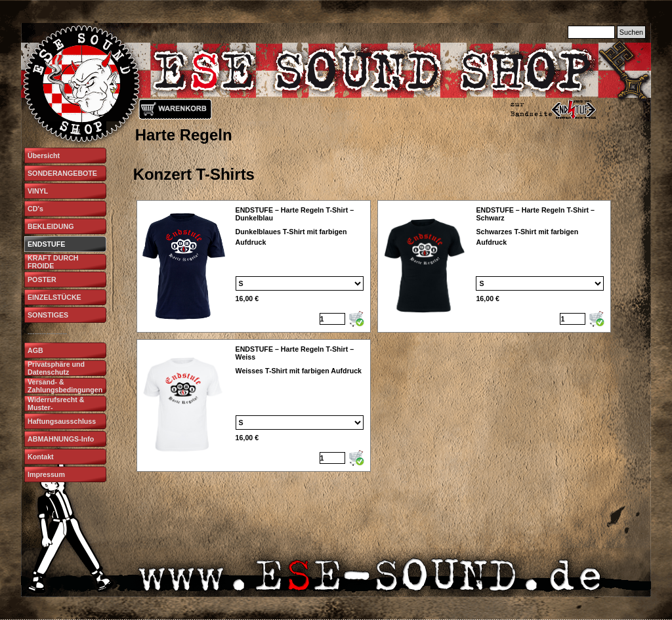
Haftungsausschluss (62, 421)
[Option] (300, 283)
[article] (254, 266)
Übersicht (44, 155)
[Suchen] (591, 32)
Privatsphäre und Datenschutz (56, 368)
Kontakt (41, 457)
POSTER (42, 279)
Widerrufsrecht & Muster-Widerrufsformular (58, 407)
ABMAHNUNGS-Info (61, 439)
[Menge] (332, 319)
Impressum (46, 474)
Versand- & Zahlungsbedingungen (65, 386)
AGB (35, 350)
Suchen (631, 32)
